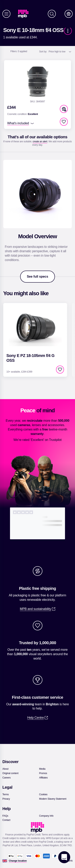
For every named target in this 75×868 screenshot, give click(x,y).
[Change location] (18, 861)
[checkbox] (64, 122)
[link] (25, 14)
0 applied (19, 51)
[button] (64, 109)
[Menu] (6, 14)
